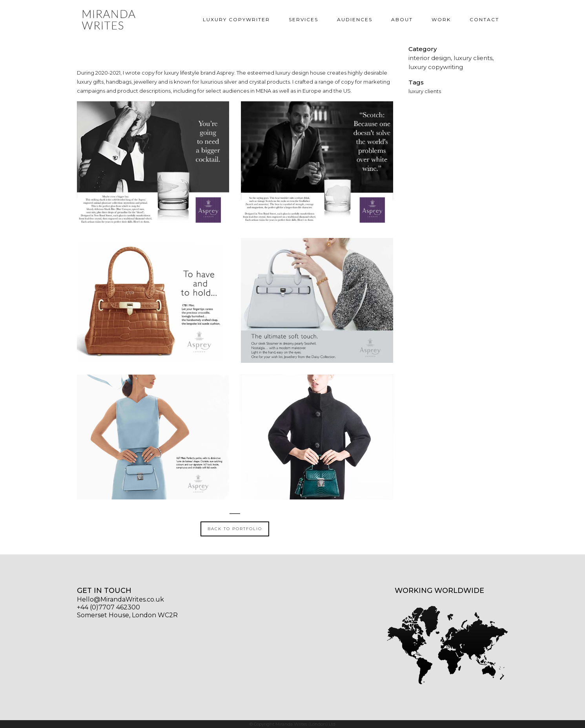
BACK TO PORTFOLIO (235, 529)
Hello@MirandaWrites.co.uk (120, 599)
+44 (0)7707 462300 (108, 607)
